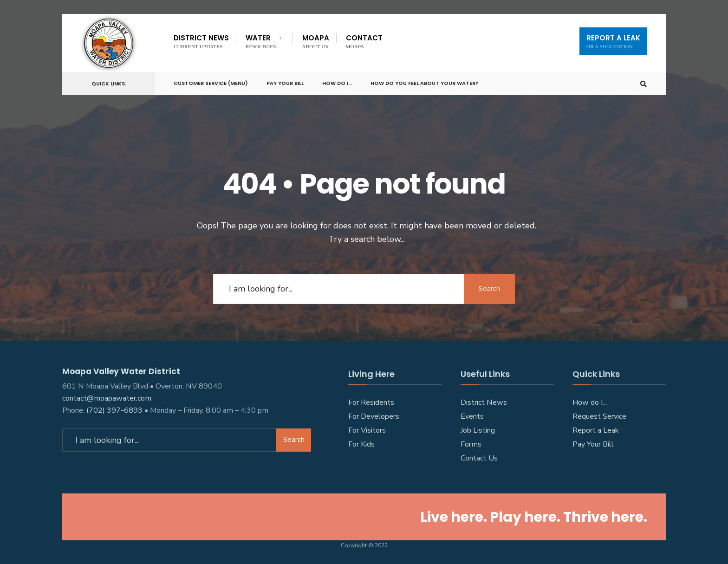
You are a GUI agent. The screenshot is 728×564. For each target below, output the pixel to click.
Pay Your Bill (285, 83)
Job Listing (478, 430)
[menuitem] (264, 40)
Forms (471, 444)
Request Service (599, 416)
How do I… (337, 83)
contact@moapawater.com (107, 398)
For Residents (371, 402)
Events (472, 416)
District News (201, 41)
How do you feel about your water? (425, 83)
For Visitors (367, 430)
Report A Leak (613, 41)
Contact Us (479, 458)
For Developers (374, 416)
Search (489, 289)
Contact (364, 41)
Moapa (316, 41)
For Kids (361, 444)
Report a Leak (596, 430)
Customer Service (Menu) (211, 83)
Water (261, 41)
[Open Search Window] (643, 84)
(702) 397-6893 (114, 410)
